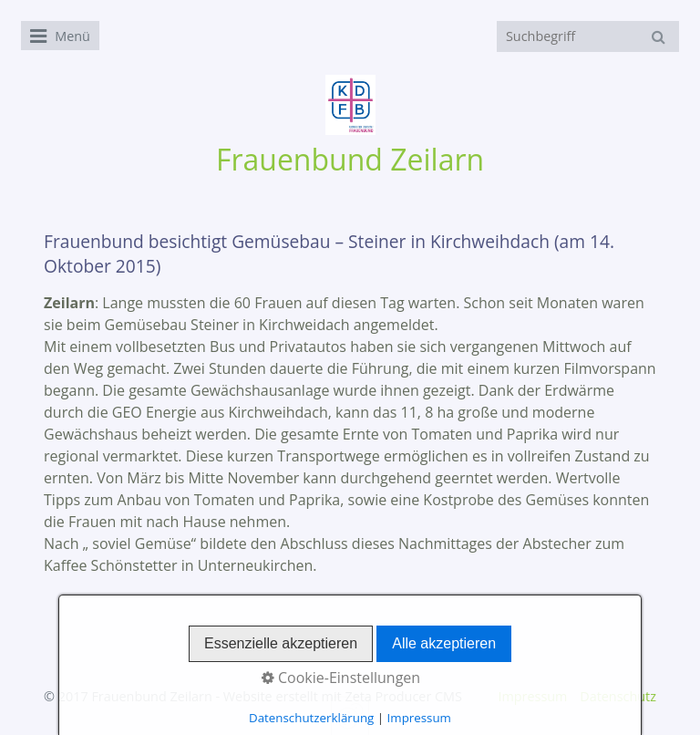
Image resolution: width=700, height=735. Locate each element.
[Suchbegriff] (588, 36)
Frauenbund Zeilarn (350, 159)
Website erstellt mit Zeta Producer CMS (343, 696)
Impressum (532, 696)
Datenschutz (618, 696)
